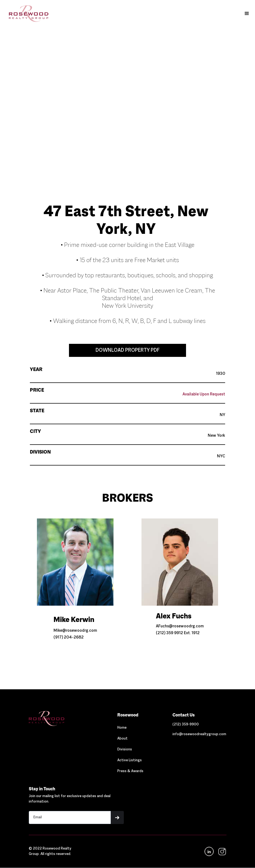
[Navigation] (58, 718)
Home (122, 728)
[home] (26, 14)
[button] (247, 14)
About (122, 739)
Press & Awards (130, 771)
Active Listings (130, 760)
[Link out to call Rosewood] (186, 725)
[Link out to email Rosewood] (199, 734)
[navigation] (222, 852)
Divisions (125, 750)
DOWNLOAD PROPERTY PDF (128, 350)
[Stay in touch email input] (70, 817)
